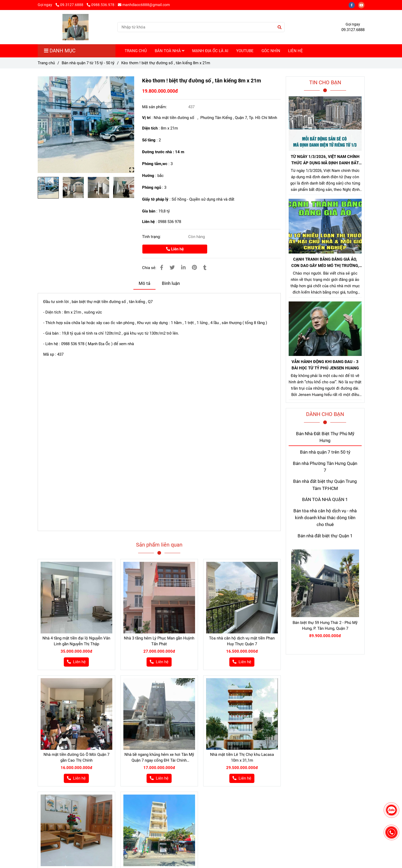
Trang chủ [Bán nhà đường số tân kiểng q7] (46, 63)
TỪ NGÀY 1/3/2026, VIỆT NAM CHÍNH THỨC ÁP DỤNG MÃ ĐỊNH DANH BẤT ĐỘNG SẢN (325, 160)
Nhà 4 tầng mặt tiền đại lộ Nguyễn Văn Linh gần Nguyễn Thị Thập (76, 641)
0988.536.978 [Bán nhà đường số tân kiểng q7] (101, 5)
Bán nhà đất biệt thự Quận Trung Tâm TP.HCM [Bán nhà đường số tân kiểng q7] (325, 485)
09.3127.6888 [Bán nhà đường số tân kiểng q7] (70, 5)
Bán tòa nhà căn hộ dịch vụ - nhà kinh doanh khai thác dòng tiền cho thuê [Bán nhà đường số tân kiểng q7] (325, 518)
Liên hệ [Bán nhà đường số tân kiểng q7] (175, 249)
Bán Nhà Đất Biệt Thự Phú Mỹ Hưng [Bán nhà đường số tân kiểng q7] (325, 437)
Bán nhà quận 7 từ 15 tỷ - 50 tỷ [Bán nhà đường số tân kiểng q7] (88, 63)
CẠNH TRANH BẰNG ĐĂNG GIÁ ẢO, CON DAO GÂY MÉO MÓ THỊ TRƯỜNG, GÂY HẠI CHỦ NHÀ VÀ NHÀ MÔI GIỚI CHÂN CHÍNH (325, 263)
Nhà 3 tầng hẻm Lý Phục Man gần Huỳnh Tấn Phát (159, 641)
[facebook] (353, 5)
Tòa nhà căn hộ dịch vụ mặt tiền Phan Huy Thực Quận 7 (242, 641)
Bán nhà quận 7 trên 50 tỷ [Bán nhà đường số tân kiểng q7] (325, 452)
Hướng (148, 176)
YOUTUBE (245, 51)
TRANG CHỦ (136, 51)
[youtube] (363, 5)
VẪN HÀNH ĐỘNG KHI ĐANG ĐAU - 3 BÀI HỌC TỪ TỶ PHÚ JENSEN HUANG (325, 365)
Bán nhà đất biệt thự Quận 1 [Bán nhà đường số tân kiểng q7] (325, 536)
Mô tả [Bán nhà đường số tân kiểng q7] (144, 283)
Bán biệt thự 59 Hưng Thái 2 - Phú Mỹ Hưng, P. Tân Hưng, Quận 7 (325, 626)
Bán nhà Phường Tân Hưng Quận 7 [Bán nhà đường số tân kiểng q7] (325, 467)
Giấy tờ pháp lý (155, 199)
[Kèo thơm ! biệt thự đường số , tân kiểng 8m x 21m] (76, 27)
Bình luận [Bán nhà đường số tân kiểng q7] (171, 283)
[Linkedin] (183, 268)
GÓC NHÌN (271, 51)
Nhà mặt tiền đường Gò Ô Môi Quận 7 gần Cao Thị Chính (76, 757)
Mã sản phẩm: (155, 107)
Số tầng (149, 140)
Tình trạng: (152, 237)
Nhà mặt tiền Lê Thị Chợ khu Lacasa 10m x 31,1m (242, 757)
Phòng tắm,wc (155, 164)
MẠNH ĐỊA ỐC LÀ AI (210, 51)
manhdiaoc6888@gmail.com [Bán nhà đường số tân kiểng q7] (144, 5)
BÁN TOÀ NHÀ (169, 51)
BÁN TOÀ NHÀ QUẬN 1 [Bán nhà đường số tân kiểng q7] (325, 500)
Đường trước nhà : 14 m (163, 152)
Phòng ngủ (152, 187)
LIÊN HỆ (296, 51)
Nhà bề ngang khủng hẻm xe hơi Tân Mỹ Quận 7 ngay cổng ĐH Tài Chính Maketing (159, 758)
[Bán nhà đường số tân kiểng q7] (86, 125)
